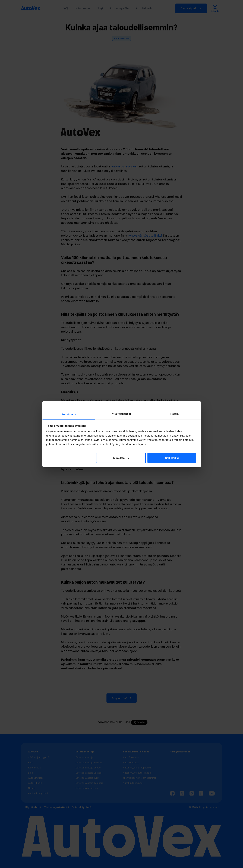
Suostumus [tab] (69, 414)
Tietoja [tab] (174, 414)
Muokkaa (121, 458)
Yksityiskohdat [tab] (121, 414)
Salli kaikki (172, 458)
